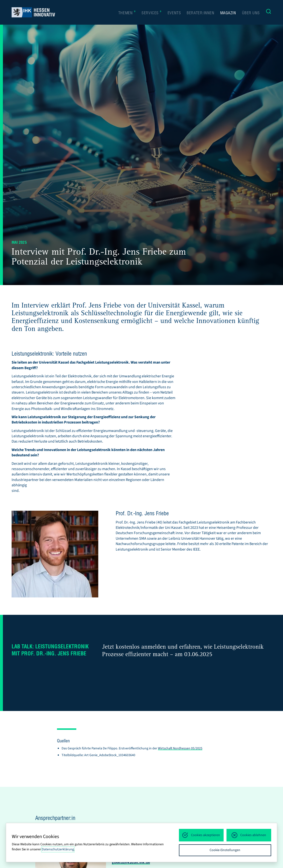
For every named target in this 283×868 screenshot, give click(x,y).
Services (152, 13)
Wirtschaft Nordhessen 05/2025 (180, 748)
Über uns (251, 14)
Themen (127, 13)
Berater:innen (200, 14)
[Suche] (269, 12)
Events (174, 14)
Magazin (228, 14)
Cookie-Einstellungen (225, 850)
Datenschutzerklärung (58, 849)
